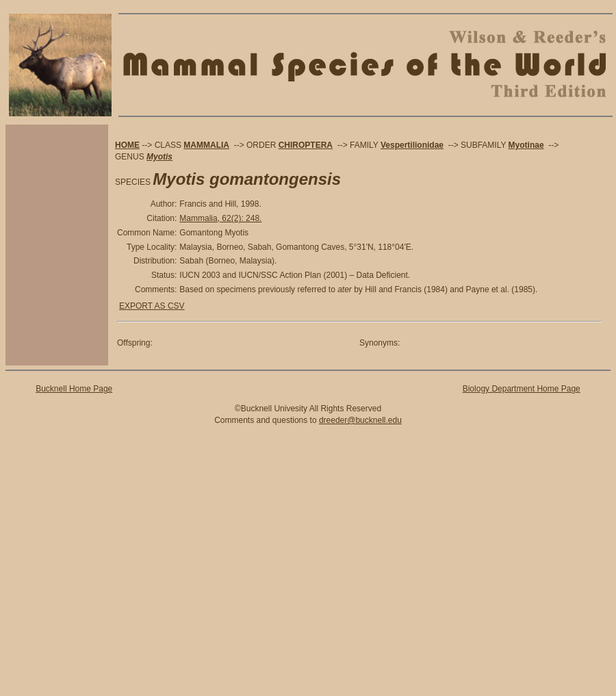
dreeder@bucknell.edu (360, 420)
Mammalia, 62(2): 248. (220, 218)
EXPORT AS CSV (152, 306)
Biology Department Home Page (522, 389)
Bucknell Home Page (74, 389)
